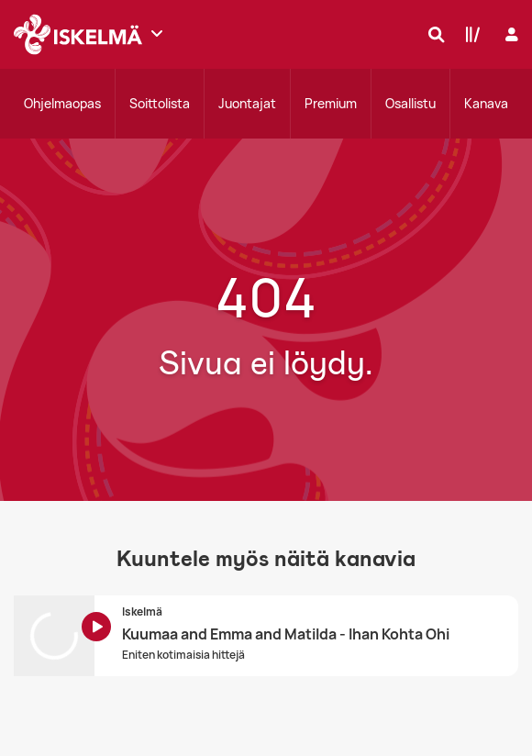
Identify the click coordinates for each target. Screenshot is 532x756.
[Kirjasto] (469, 34)
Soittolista (160, 103)
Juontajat (247, 103)
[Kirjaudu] (510, 34)
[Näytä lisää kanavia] (157, 33)
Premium (331, 103)
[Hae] (432, 34)
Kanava (486, 103)
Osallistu (410, 103)
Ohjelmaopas (62, 103)
